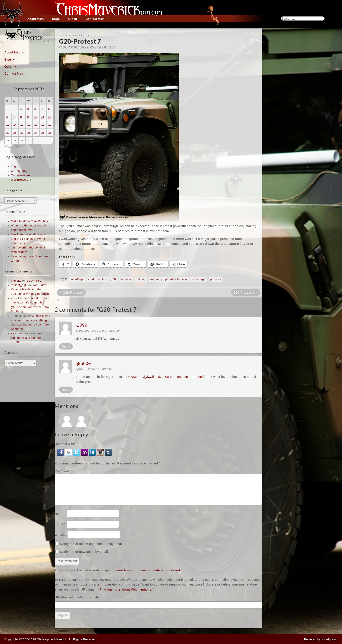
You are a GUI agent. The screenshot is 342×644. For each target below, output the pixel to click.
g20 (113, 279)
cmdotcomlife (97, 279)
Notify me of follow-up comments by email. (92, 549)
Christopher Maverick (52, 639)
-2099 (81, 325)
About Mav (35, 19)
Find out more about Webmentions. (126, 595)
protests (216, 279)
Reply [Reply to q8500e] (66, 390)
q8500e (83, 363)
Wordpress (329, 639)
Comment (63, 471)
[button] (61, 452)
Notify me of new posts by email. (85, 557)
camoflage (77, 279)
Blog (56, 19)
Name (60, 519)
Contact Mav (95, 19)
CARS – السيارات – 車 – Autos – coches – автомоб (167, 377)
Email (60, 529)
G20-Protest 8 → (246, 293)
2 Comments (108, 47)
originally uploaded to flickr (169, 279)
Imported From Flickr (74, 35)
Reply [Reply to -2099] (66, 346)
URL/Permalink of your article (77, 603)
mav (65, 47)
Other (72, 19)
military (141, 279)
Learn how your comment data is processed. (148, 575)
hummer (126, 279)
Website (61, 540)
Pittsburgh (199, 279)
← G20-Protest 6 (71, 293)
